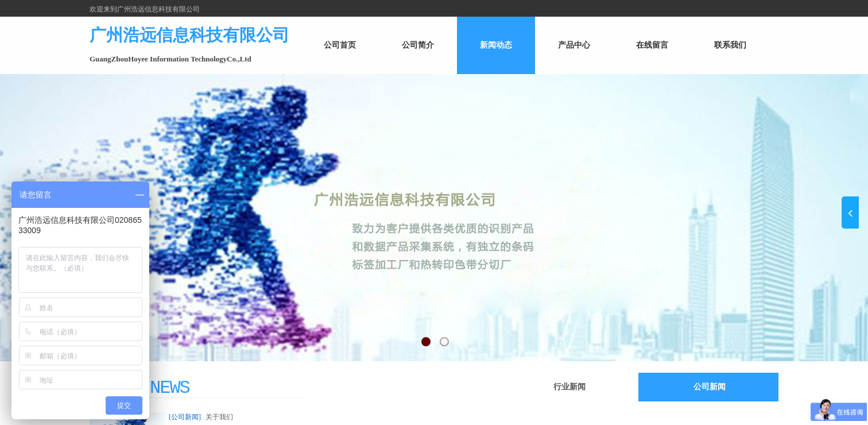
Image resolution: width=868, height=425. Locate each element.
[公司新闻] (185, 417)
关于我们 (219, 417)
